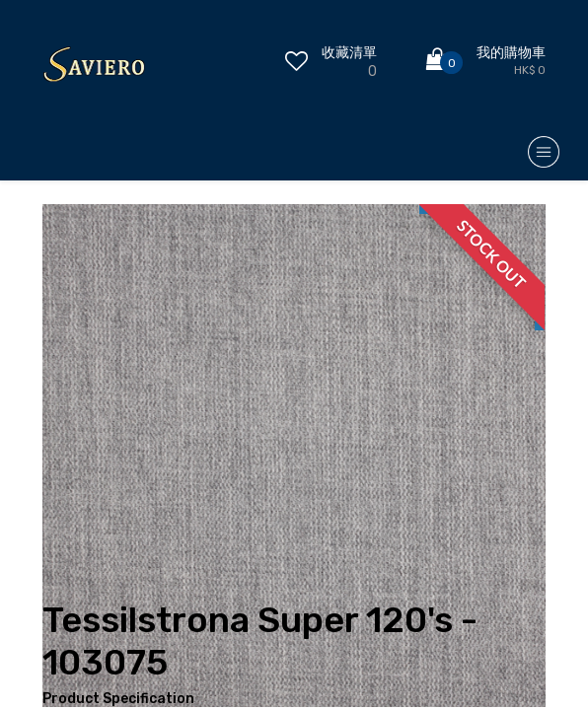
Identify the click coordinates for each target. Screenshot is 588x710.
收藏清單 (349, 53)
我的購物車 (511, 53)
